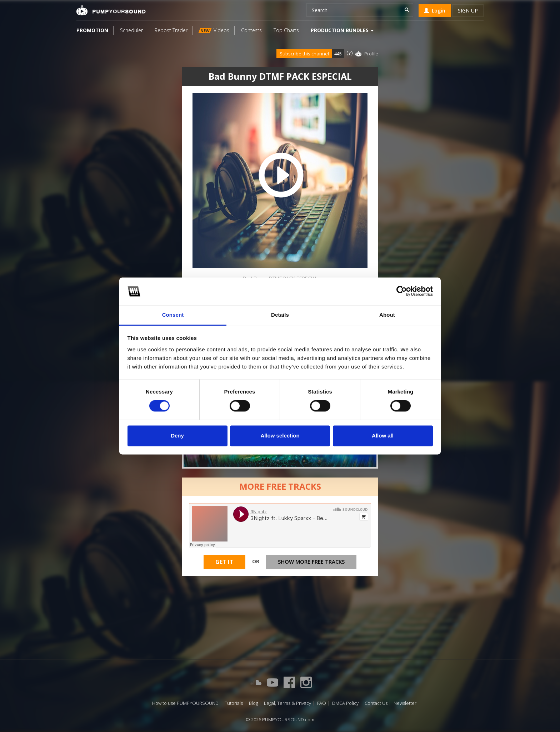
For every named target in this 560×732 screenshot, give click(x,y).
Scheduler (131, 30)
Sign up (468, 11)
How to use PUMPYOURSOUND (185, 703)
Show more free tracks (311, 564)
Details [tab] (280, 315)
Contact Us (376, 703)
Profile (371, 54)
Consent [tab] (173, 315)
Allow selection (280, 436)
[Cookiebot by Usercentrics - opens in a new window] (402, 291)
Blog (253, 703)
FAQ (322, 703)
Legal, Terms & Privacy (287, 703)
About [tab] (387, 315)
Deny (177, 436)
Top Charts (286, 30)
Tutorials (234, 703)
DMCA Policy (345, 703)
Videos (214, 30)
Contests (251, 30)
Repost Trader (171, 30)
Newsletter (405, 703)
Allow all (383, 436)
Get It (224, 564)
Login (435, 11)
